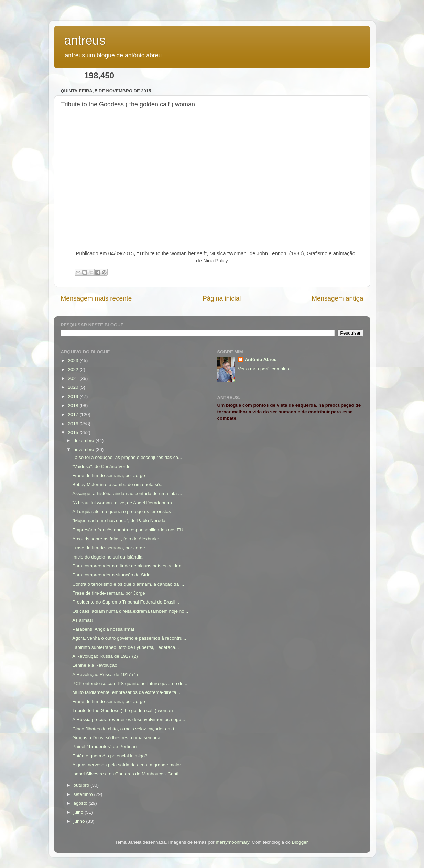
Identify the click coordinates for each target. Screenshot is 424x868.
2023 (74, 360)
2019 (74, 397)
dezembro (85, 441)
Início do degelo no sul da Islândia (107, 557)
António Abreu (261, 359)
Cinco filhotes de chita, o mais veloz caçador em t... (125, 729)
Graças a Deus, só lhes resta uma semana (116, 738)
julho (79, 812)
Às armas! (83, 620)
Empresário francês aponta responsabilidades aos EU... (130, 530)
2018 (74, 405)
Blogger (300, 842)
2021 (74, 378)
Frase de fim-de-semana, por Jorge (109, 476)
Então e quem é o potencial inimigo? (110, 756)
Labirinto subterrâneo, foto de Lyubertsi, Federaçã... (126, 647)
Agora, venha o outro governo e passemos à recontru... (129, 638)
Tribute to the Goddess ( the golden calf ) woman (122, 711)
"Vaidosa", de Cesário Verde (101, 467)
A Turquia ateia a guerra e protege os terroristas (122, 512)
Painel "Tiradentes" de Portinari (104, 747)
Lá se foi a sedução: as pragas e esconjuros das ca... (127, 457)
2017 (74, 414)
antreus (85, 40)
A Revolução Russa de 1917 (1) (105, 674)
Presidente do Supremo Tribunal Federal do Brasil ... (126, 602)
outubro (82, 785)
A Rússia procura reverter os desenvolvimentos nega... (129, 719)
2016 (74, 424)
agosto (81, 803)
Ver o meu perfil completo (264, 369)
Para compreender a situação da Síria (111, 575)
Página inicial (222, 298)
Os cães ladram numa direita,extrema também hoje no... (130, 611)
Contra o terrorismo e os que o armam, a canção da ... (128, 584)
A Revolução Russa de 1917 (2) (105, 656)
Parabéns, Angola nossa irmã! (103, 629)
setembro (84, 794)
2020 (74, 387)
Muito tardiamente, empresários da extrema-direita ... (127, 692)
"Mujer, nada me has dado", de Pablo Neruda (119, 521)
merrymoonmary (233, 842)
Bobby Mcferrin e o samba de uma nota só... (118, 484)
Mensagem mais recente (96, 298)
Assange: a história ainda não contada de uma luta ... (127, 493)
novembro (85, 449)
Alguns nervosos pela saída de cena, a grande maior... (128, 765)
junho (80, 821)
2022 (74, 369)
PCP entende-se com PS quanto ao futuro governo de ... (130, 683)
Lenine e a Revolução (95, 665)
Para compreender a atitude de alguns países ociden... (129, 566)
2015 (74, 433)
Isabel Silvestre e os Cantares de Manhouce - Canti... (127, 774)
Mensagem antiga (337, 298)
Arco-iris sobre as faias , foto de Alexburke (116, 539)
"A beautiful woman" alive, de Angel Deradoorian (122, 503)
